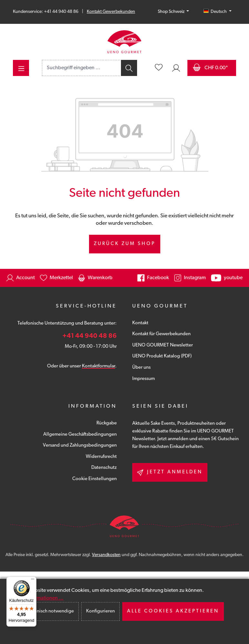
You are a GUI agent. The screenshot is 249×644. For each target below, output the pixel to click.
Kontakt (140, 323)
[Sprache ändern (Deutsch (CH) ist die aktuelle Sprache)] (218, 12)
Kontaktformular (99, 366)
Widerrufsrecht (101, 457)
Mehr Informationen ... (39, 598)
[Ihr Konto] (176, 68)
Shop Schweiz (172, 12)
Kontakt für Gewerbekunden (161, 334)
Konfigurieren (100, 611)
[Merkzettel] (159, 68)
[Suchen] (129, 68)
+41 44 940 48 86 (90, 336)
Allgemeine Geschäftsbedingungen (80, 435)
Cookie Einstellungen (95, 479)
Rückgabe (107, 423)
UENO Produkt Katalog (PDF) (162, 356)
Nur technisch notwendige (46, 611)
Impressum (144, 379)
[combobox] (81, 68)
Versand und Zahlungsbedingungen (80, 445)
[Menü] (21, 68)
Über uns (141, 368)
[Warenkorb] (212, 68)
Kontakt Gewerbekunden (111, 12)
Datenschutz (104, 468)
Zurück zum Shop (125, 244)
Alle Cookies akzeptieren (173, 611)
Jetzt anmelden (170, 473)
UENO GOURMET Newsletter (163, 345)
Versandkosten (106, 555)
